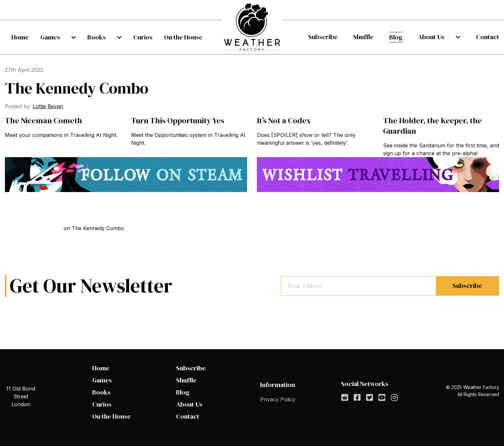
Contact (488, 37)
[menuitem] (20, 37)
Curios (138, 37)
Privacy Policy (278, 399)
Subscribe (323, 37)
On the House (183, 37)
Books (96, 37)
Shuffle (366, 37)
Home (20, 37)
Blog (400, 37)
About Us (438, 37)
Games (55, 37)
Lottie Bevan (48, 106)
